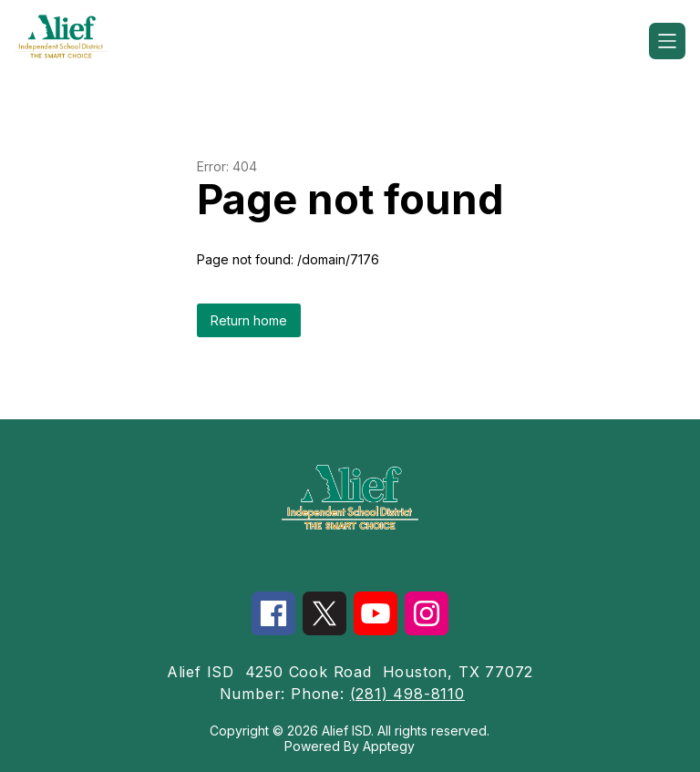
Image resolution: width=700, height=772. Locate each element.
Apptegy (389, 746)
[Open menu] (667, 41)
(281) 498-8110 (407, 694)
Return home (249, 320)
